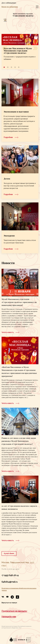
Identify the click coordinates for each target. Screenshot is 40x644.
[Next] (35, 48)
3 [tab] (11, 67)
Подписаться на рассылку (14, 611)
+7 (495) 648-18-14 (10, 575)
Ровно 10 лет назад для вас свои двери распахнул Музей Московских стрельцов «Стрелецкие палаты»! (19, 441)
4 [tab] (15, 67)
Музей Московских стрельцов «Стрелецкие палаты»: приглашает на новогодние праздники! (19, 302)
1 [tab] (4, 67)
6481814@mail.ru (10, 582)
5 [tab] (19, 67)
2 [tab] (8, 67)
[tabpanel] (20, 49)
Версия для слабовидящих (10, 7)
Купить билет (9, 554)
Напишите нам (9, 617)
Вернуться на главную (9, 603)
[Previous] (5, 48)
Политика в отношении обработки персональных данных (19, 589)
